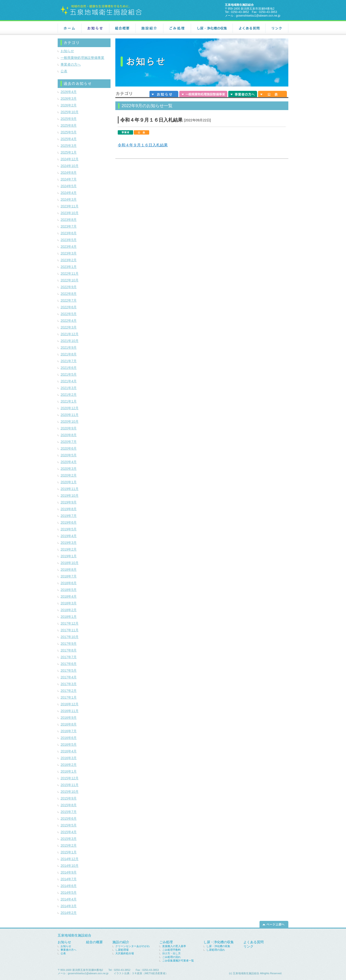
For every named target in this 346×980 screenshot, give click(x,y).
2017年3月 (69, 684)
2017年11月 (70, 630)
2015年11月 (70, 785)
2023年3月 (69, 253)
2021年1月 (69, 401)
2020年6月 (69, 448)
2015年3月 (69, 839)
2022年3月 (69, 327)
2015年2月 (69, 845)
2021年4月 (69, 381)
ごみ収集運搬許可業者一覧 (178, 961)
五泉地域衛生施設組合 (74, 935)
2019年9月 (69, 502)
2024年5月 (69, 186)
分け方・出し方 (171, 953)
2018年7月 (69, 576)
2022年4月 (69, 321)
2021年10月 (70, 341)
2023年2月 (69, 260)
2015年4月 (69, 832)
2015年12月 (70, 778)
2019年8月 (69, 509)
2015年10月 (70, 792)
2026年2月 (69, 105)
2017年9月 (69, 644)
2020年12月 (70, 408)
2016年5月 (69, 744)
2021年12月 (70, 334)
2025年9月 (69, 119)
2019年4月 (69, 536)
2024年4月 (69, 193)
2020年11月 (70, 415)
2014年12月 (70, 859)
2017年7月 (69, 657)
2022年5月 (69, 314)
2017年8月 (69, 650)
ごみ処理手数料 (171, 950)
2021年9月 (69, 347)
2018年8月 (69, 570)
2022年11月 (70, 273)
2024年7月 (69, 179)
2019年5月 (69, 529)
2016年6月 (69, 738)
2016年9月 (69, 718)
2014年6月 (69, 886)
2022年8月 (69, 294)
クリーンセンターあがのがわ (133, 946)
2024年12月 (70, 159)
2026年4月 (69, 92)
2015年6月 (69, 819)
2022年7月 (69, 300)
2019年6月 (69, 522)
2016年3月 (69, 758)
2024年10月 (70, 166)
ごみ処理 (177, 28)
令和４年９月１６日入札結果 (151, 120)
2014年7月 (69, 879)
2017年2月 (69, 691)
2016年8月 (69, 724)
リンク (277, 28)
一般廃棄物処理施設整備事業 (203, 93)
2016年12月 (70, 704)
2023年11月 (70, 206)
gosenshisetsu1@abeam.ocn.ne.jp (258, 16)
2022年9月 (69, 287)
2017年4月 (69, 677)
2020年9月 (69, 428)
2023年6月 (69, 233)
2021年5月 (69, 374)
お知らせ (95, 28)
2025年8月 (69, 125)
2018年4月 (69, 596)
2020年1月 (69, 482)
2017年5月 (69, 670)
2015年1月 (69, 852)
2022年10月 (70, 280)
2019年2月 (69, 549)
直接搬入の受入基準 (174, 946)
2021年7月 (69, 361)
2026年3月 (69, 99)
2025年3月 (69, 146)
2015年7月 (69, 812)
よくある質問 (249, 28)
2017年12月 (70, 623)
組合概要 (122, 28)
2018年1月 (69, 617)
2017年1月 (69, 697)
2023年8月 (69, 220)
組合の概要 (94, 942)
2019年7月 (69, 516)
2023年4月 (69, 247)
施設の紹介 (121, 942)
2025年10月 (70, 112)
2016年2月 (69, 765)
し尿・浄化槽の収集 (212, 28)
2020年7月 (69, 442)
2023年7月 (69, 226)
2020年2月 (69, 475)
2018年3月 (69, 603)
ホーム (69, 28)
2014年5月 (69, 893)
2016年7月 (69, 731)
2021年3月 (69, 388)
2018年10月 (70, 563)
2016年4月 (69, 751)
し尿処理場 (122, 950)
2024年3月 (69, 199)
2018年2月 (69, 610)
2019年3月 (69, 543)
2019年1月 (69, 556)
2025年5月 (69, 132)
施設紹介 (149, 28)
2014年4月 (69, 899)
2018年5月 (69, 590)
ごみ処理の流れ (171, 957)
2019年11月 (70, 489)
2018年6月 (69, 583)
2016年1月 (69, 771)
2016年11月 (70, 711)
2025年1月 (69, 152)
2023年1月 (69, 267)
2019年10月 (70, 496)
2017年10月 (70, 637)
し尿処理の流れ (216, 950)
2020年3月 (69, 469)
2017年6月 (69, 664)
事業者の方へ (243, 93)
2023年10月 (70, 213)
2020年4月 (69, 462)
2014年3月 (69, 906)
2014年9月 (69, 872)
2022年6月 (69, 307)
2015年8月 (69, 805)
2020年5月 (69, 455)
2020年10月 (70, 422)
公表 (272, 93)
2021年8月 (69, 354)
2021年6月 (69, 368)
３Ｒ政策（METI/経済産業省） (150, 973)
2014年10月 (70, 866)
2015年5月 (69, 825)
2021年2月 (69, 395)
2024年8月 (69, 173)
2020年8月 (69, 435)
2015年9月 (69, 798)
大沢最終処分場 (125, 953)
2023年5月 (69, 240)
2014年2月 (69, 913)
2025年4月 (69, 139)
